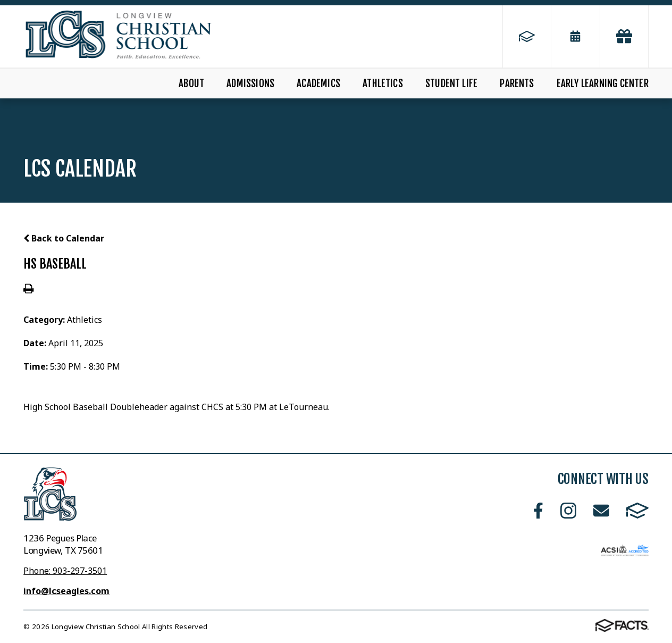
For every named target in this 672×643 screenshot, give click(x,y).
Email (601, 511)
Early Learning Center (603, 83)
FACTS (637, 511)
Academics (318, 83)
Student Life (451, 83)
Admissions (250, 83)
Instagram (568, 511)
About (191, 83)
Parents (517, 83)
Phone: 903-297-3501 (65, 571)
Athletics (383, 83)
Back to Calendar (64, 238)
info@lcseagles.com (66, 591)
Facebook (538, 511)
